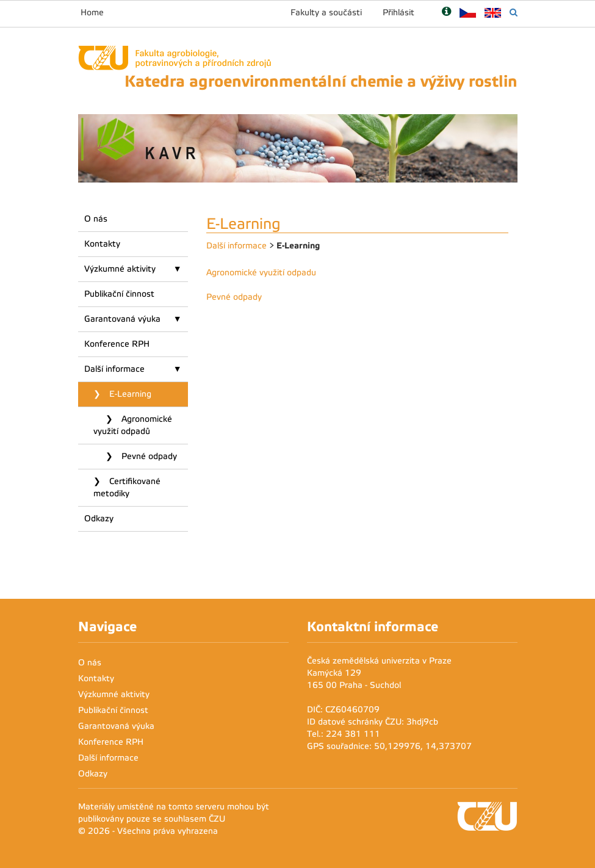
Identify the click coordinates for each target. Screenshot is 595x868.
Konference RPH (117, 344)
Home (92, 13)
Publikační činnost (119, 294)
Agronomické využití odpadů (133, 425)
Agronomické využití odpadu (261, 273)
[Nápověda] (446, 13)
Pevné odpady (148, 456)
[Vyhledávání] (514, 13)
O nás (96, 219)
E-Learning (129, 394)
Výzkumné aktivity (120, 269)
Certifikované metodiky (127, 487)
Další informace (114, 369)
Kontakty (102, 244)
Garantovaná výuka (122, 319)
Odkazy (99, 519)
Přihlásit (398, 13)
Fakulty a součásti (326, 13)
